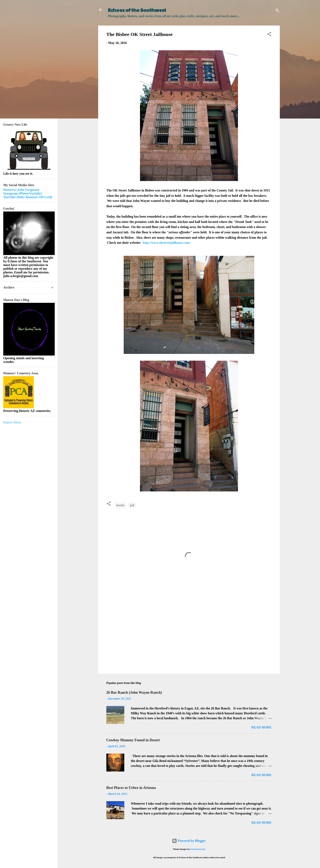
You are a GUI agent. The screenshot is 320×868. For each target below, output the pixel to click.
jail (132, 505)
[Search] (277, 11)
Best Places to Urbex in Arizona (131, 788)
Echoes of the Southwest (137, 10)
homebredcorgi (198, 849)
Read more (262, 727)
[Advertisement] (189, 636)
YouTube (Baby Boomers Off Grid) (28, 197)
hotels (120, 505)
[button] (269, 35)
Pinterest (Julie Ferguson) (21, 190)
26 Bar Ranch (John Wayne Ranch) (134, 692)
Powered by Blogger (189, 841)
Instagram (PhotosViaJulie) (22, 193)
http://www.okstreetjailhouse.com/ (166, 243)
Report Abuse (12, 422)
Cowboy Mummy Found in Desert (133, 740)
